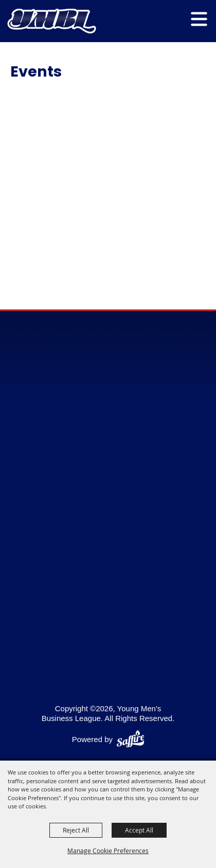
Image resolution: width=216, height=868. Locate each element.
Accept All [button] (139, 830)
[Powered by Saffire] (131, 740)
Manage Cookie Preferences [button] (108, 851)
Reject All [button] (76, 830)
